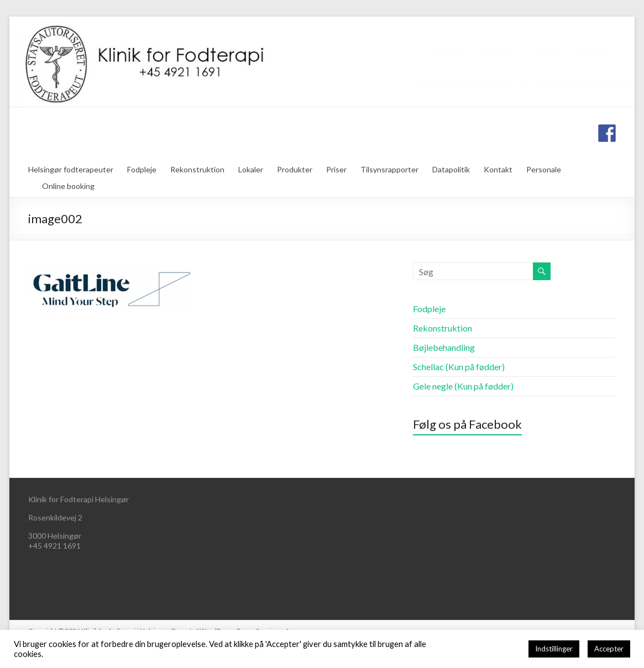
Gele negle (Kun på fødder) (463, 386)
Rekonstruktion (197, 169)
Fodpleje (142, 169)
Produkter (295, 169)
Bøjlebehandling (444, 347)
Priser (336, 169)
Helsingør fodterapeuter (71, 169)
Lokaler (251, 169)
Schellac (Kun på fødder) (459, 367)
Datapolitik (451, 169)
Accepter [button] (609, 649)
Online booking (68, 186)
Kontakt (498, 169)
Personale (544, 169)
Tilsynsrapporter (389, 169)
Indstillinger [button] (554, 649)
